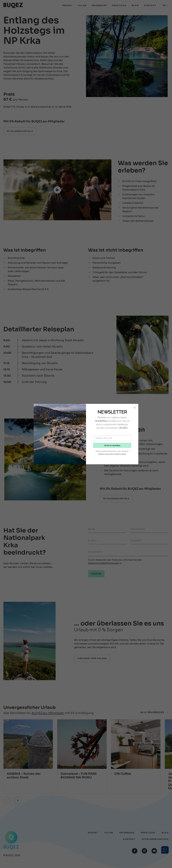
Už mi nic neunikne (112, 445)
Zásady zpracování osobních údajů (112, 454)
